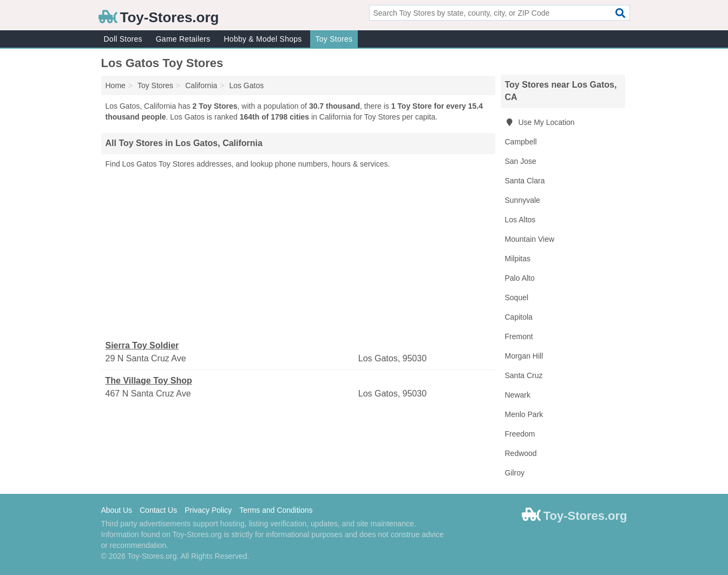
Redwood (521, 453)
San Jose (521, 161)
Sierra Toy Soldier (142, 345)
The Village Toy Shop (149, 381)
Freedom (520, 434)
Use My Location (540, 122)
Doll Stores (123, 39)
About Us (117, 510)
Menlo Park (524, 414)
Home (116, 85)
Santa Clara (525, 181)
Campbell (521, 142)
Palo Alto (520, 278)
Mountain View (530, 239)
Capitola (519, 317)
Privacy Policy (208, 510)
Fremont (519, 336)
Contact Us (158, 510)
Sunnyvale (523, 200)
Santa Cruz (524, 375)
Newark (518, 395)
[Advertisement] (298, 255)
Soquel (517, 298)
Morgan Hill (524, 356)
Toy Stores (334, 39)
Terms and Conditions (276, 510)
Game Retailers (183, 39)
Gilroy (515, 473)
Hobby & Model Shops (263, 39)
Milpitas (518, 259)
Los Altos (520, 220)
